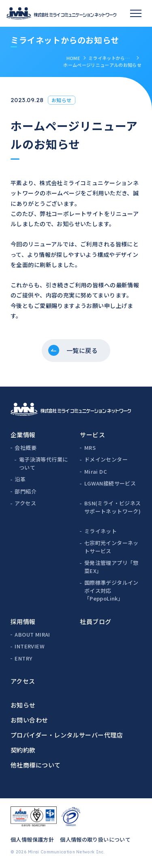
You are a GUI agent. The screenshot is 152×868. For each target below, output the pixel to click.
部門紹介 (26, 491)
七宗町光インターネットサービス (111, 547)
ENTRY (23, 658)
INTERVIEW (30, 646)
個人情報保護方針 (32, 839)
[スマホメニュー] (136, 13)
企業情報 (23, 435)
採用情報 (23, 621)
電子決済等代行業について (44, 463)
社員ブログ (95, 621)
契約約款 (23, 750)
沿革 (20, 479)
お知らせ (23, 705)
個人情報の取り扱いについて (95, 839)
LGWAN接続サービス (110, 483)
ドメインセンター (106, 459)
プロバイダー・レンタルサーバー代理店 (67, 735)
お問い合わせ (29, 720)
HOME (73, 58)
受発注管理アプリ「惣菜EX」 (111, 567)
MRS (90, 448)
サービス (92, 435)
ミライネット (101, 531)
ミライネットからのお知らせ (111, 58)
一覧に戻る (82, 350)
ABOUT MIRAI (32, 634)
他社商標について (36, 765)
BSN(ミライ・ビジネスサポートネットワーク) (113, 507)
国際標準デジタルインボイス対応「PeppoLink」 (111, 590)
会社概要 (26, 448)
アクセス (25, 503)
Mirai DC (96, 471)
